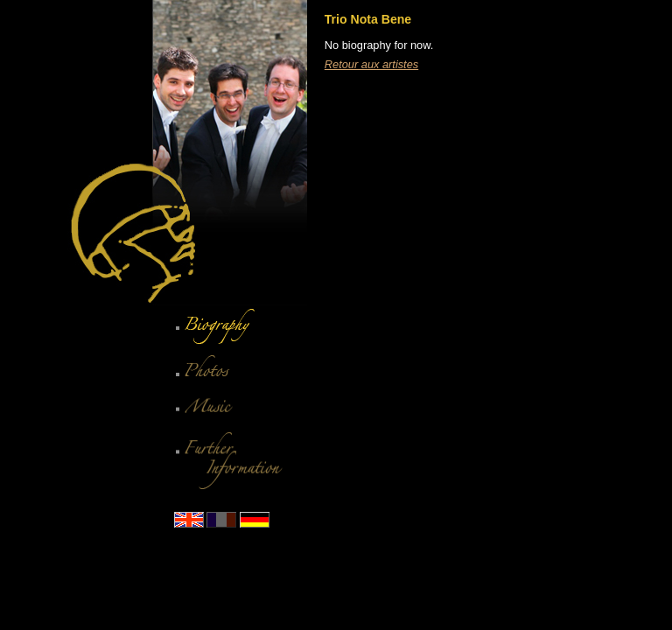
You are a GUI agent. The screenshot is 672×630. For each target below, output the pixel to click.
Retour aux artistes (371, 64)
